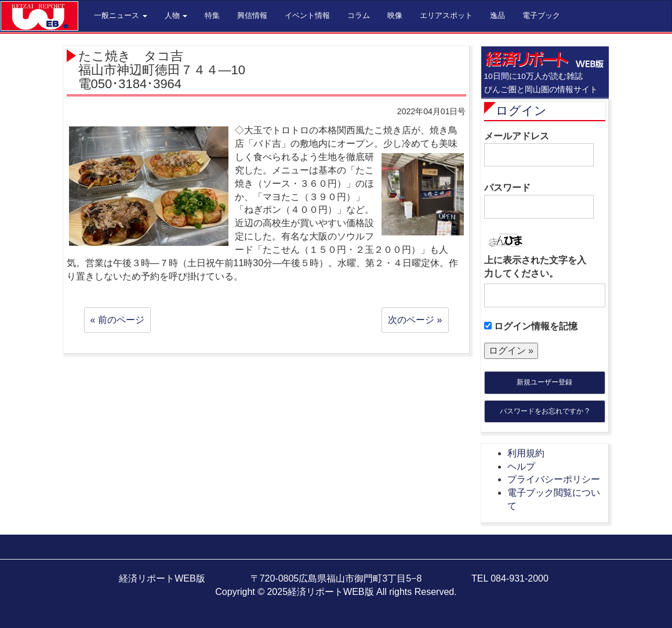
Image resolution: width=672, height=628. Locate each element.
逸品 (497, 15)
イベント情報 (307, 15)
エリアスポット (446, 15)
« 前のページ (117, 320)
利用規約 (526, 453)
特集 (212, 15)
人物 (176, 15)
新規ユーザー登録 (544, 382)
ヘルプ (521, 467)
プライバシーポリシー (554, 479)
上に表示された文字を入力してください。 (535, 267)
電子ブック (541, 15)
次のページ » (415, 320)
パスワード (539, 201)
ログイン (521, 110)
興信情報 (252, 15)
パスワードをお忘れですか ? (544, 411)
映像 (395, 15)
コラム (359, 15)
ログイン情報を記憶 (531, 326)
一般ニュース (121, 15)
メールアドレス (539, 149)
